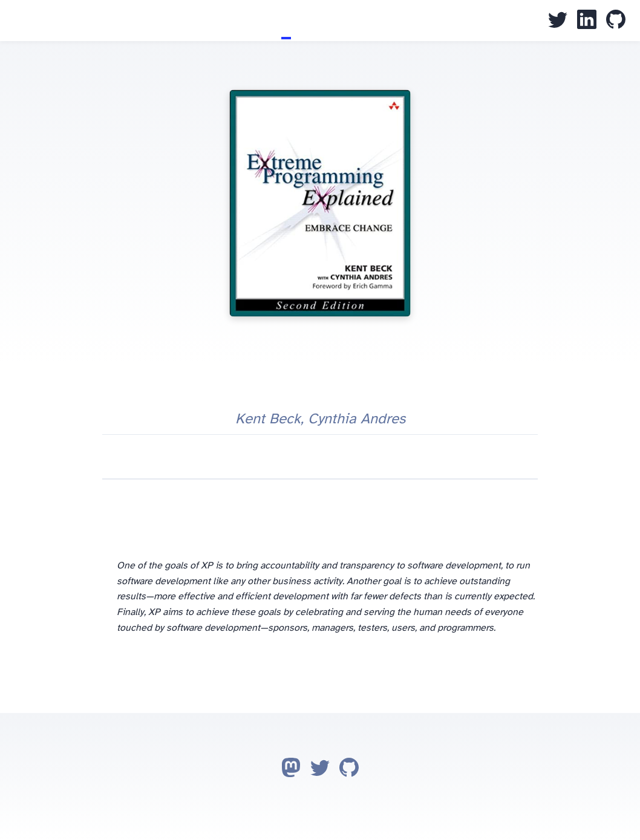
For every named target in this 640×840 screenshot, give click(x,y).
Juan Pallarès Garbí (15, 21)
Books (286, 21)
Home (267, 21)
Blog (276, 21)
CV (296, 21)
